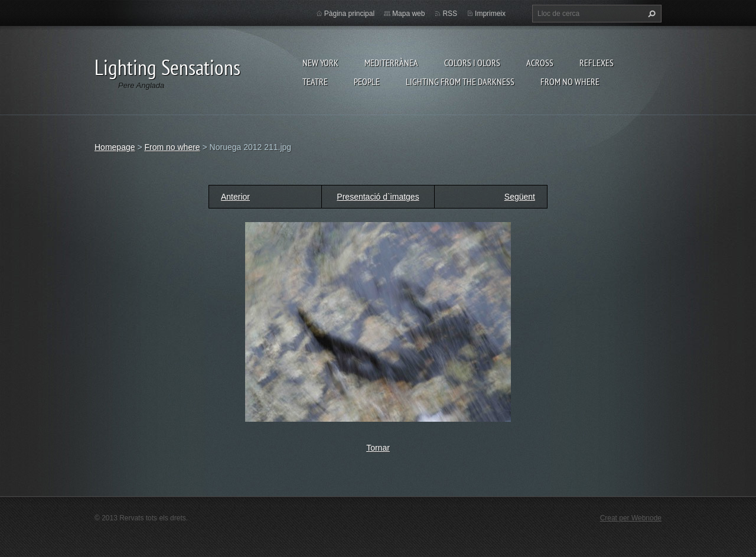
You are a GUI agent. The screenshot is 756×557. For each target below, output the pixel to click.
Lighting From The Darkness (460, 82)
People (367, 82)
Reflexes (597, 63)
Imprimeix (490, 14)
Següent (520, 197)
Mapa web (408, 14)
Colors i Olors (472, 63)
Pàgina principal (349, 14)
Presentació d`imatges (378, 197)
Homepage (115, 147)
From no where (570, 82)
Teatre (315, 82)
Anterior (235, 197)
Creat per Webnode (631, 518)
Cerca (650, 14)
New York (320, 63)
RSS (450, 14)
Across (540, 63)
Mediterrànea (391, 63)
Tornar (378, 448)
